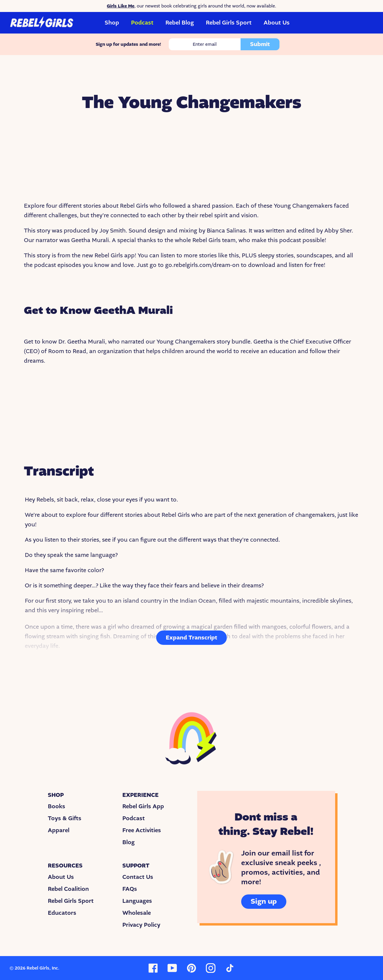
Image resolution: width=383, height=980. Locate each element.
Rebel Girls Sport (229, 23)
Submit (260, 44)
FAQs (130, 889)
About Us (277, 23)
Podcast (142, 23)
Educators (62, 913)
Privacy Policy (141, 925)
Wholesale (137, 913)
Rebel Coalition (68, 889)
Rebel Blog (180, 23)
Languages (137, 901)
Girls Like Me (121, 6)
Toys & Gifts (65, 818)
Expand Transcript (191, 638)
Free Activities (142, 830)
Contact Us (138, 877)
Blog (129, 842)
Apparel (59, 830)
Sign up (264, 901)
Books (57, 806)
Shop (112, 23)
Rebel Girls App (143, 806)
